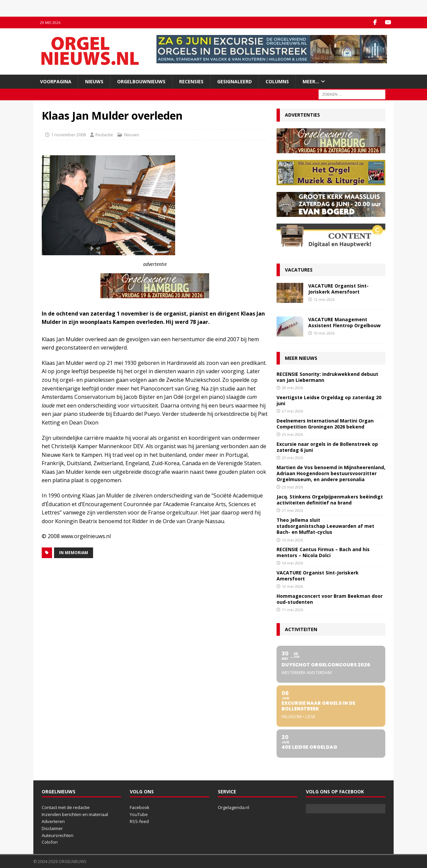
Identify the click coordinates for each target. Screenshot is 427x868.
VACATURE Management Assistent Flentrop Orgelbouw (344, 322)
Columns (277, 81)
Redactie (104, 135)
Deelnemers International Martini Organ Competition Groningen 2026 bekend (325, 424)
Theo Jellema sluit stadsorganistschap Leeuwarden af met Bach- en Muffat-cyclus (325, 526)
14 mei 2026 (292, 563)
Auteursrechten (58, 835)
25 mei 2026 (292, 434)
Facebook (140, 807)
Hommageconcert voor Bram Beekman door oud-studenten (330, 599)
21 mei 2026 (292, 510)
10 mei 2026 (324, 333)
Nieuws (94, 81)
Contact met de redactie (66, 807)
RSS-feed (139, 821)
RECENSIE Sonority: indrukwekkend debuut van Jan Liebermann (327, 377)
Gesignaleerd (235, 81)
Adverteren (53, 821)
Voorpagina (56, 81)
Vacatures (299, 270)
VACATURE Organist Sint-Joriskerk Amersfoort (338, 289)
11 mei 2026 (292, 610)
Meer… (311, 81)
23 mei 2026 (292, 458)
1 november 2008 (68, 135)
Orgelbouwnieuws (141, 81)
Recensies (191, 81)
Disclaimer (52, 828)
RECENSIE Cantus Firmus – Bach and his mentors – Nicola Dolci (323, 552)
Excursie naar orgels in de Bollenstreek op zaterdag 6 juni (327, 447)
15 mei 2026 (292, 540)
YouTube (139, 814)
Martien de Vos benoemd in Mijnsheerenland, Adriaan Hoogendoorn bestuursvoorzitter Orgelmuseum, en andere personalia (331, 473)
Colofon (50, 842)
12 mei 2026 (324, 299)
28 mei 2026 (292, 388)
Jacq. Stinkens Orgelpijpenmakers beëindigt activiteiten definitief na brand (330, 500)
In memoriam (74, 553)
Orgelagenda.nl (234, 807)
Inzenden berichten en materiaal (75, 814)
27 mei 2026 (292, 411)
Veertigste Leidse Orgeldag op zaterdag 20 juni (329, 400)
